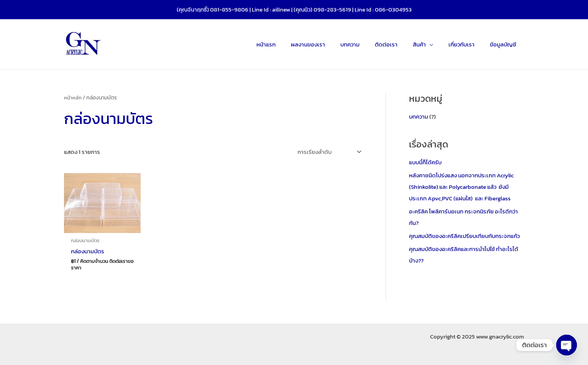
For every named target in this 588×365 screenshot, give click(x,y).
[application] (439, 45)
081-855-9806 (229, 9)
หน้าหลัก (73, 97)
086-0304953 (393, 9)
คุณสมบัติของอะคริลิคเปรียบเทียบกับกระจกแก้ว (464, 235)
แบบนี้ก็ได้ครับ (425, 162)
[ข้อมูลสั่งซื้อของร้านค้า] (328, 152)
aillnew (281, 9)
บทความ (419, 116)
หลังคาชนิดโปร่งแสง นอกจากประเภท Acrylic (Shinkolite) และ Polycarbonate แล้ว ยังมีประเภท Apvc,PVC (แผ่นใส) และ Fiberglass (461, 187)
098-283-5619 (332, 9)
